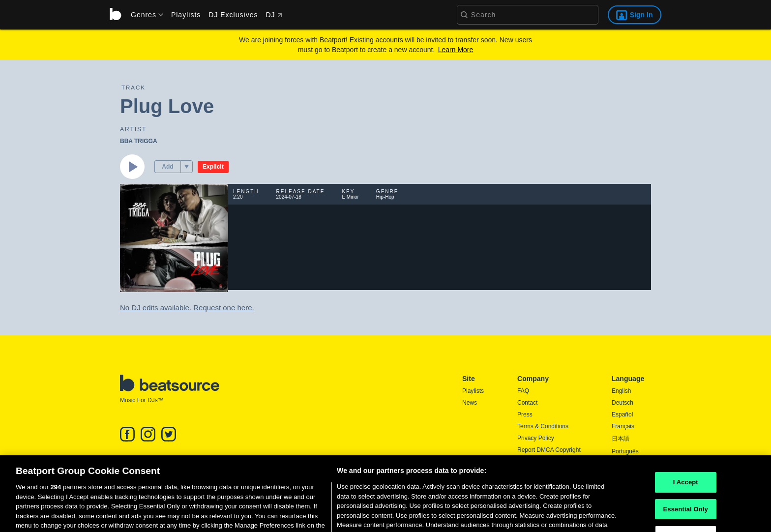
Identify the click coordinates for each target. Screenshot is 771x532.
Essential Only (686, 518)
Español (622, 414)
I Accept (686, 491)
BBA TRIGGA (139, 141)
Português (625, 451)
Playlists (186, 15)
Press (525, 414)
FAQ (523, 391)
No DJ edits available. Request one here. (187, 308)
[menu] (144, 15)
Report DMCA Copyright (549, 450)
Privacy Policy (536, 438)
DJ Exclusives (233, 15)
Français (623, 426)
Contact (527, 403)
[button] (187, 167)
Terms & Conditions (543, 426)
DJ (274, 15)
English (621, 391)
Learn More (456, 50)
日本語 (621, 439)
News (470, 403)
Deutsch (623, 403)
